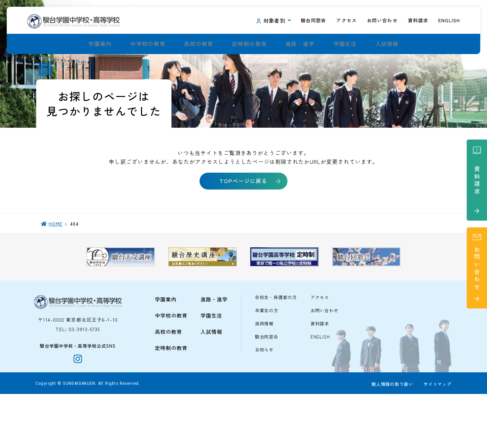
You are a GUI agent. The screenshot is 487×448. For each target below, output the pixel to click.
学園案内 (100, 44)
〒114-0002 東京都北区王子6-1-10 (78, 368)
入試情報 (387, 44)
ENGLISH (320, 385)
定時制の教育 (249, 44)
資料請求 (320, 372)
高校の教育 (199, 44)
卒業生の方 (267, 359)
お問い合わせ (324, 359)
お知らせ (264, 399)
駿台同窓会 (267, 385)
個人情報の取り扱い (391, 438)
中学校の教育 (148, 44)
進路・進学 (300, 44)
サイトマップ (436, 438)
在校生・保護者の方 (276, 346)
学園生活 (345, 44)
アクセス (320, 346)
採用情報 (264, 372)
